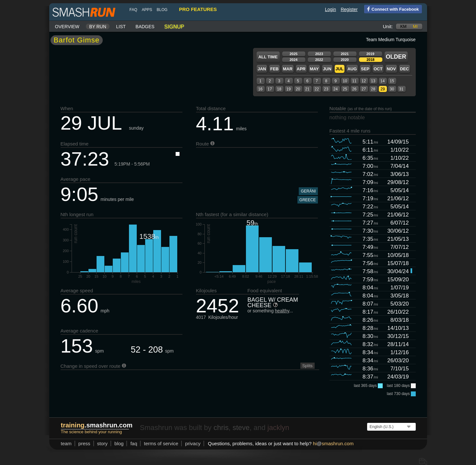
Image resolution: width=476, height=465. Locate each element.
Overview (67, 27)
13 (373, 81)
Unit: (388, 26)
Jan (262, 69)
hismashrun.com (333, 443)
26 (354, 89)
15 (392, 81)
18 (279, 89)
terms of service (161, 443)
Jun (327, 69)
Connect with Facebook (392, 9)
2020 (345, 60)
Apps (147, 10)
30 (392, 89)
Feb (274, 69)
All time (268, 57)
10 (345, 81)
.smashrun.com (97, 425)
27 (364, 89)
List (121, 27)
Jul (340, 69)
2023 (319, 54)
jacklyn (278, 428)
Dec (405, 69)
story (103, 443)
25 (345, 89)
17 (270, 89)
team (66, 443)
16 (260, 89)
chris (221, 428)
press (84, 443)
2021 (345, 54)
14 (383, 81)
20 (298, 89)
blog (162, 10)
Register (349, 9)
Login (331, 9)
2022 (319, 60)
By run (98, 27)
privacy (193, 443)
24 (336, 89)
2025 (294, 54)
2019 (370, 54)
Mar (288, 69)
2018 (370, 60)
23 (326, 89)
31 (401, 89)
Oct (378, 69)
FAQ (134, 10)
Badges (145, 27)
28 (373, 89)
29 (383, 89)
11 (354, 81)
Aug (352, 69)
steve (241, 428)
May (314, 69)
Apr (301, 69)
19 (289, 89)
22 (317, 89)
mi (415, 26)
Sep (365, 69)
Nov (391, 69)
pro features (198, 9)
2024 (294, 60)
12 (364, 81)
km (403, 26)
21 (307, 89)
